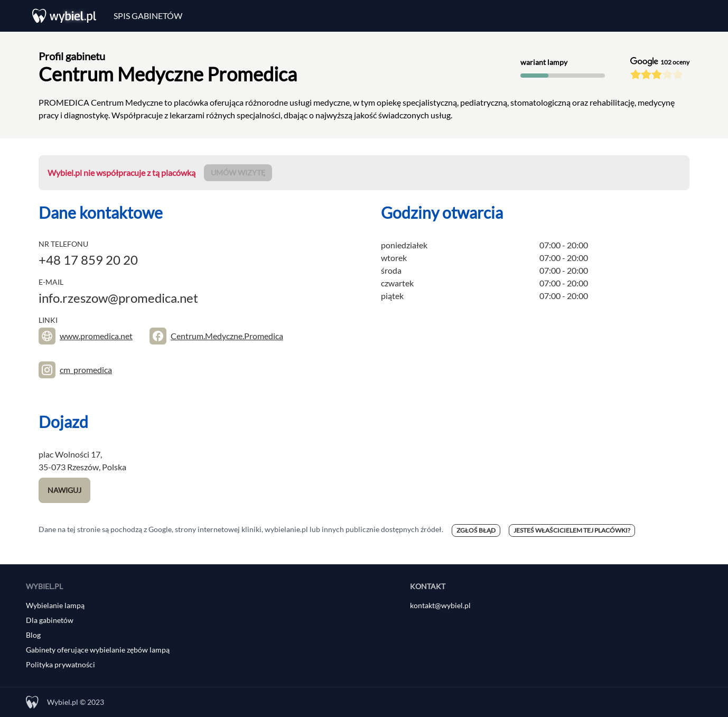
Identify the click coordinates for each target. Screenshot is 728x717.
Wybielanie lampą (55, 605)
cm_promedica (86, 370)
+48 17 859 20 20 (88, 260)
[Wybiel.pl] (64, 16)
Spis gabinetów (148, 16)
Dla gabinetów (50, 620)
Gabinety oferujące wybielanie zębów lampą (98, 650)
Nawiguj (64, 490)
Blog (33, 635)
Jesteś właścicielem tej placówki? (572, 530)
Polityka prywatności (60, 664)
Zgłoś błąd (476, 530)
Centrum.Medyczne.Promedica (227, 336)
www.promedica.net (96, 336)
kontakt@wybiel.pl (440, 605)
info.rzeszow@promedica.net (118, 298)
